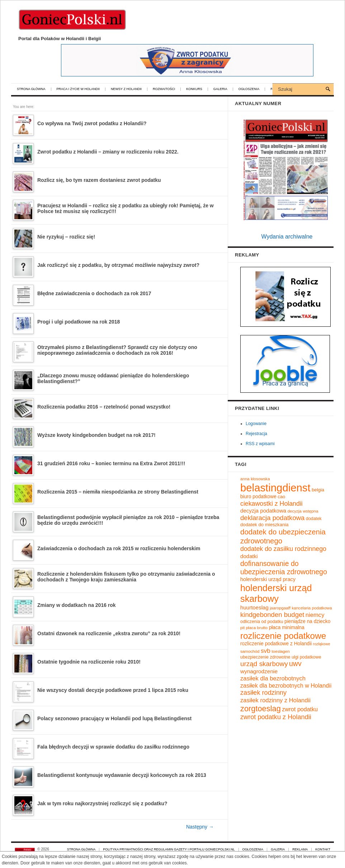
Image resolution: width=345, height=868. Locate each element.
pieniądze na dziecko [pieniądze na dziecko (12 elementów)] (307, 621)
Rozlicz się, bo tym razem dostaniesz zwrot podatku (99, 180)
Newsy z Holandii (126, 89)
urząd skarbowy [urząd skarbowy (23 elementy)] (264, 664)
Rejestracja (256, 434)
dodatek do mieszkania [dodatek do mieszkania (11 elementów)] (264, 525)
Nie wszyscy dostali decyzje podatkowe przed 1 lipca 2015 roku (113, 690)
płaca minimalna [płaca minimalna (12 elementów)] (287, 628)
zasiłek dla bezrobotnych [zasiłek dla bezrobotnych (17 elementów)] (273, 678)
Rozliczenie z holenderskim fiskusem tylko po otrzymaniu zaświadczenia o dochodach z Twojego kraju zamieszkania (126, 577)
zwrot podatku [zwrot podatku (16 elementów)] (300, 709)
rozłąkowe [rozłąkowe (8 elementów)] (322, 644)
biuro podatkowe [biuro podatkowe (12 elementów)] (258, 497)
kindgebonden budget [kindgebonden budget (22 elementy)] (272, 615)
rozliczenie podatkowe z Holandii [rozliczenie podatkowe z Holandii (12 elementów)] (276, 644)
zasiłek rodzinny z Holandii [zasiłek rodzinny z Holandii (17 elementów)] (275, 700)
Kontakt (323, 850)
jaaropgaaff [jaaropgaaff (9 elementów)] (280, 608)
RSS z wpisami (260, 444)
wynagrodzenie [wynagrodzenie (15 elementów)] (259, 671)
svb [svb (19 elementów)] (266, 651)
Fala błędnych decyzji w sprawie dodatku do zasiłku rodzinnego (113, 747)
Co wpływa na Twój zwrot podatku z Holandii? (92, 123)
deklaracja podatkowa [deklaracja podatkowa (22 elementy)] (272, 518)
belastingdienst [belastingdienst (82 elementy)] (275, 488)
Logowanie (256, 424)
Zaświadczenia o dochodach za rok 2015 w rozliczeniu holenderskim (119, 548)
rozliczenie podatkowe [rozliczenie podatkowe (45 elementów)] (283, 636)
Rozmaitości (164, 89)
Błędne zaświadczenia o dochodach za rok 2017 (94, 293)
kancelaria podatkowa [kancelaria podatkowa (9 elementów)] (312, 608)
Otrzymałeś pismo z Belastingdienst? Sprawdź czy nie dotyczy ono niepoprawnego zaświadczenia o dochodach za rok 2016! (117, 350)
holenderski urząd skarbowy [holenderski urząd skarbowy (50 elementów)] (276, 593)
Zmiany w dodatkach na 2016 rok (77, 605)
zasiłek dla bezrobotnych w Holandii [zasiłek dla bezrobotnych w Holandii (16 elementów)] (286, 685)
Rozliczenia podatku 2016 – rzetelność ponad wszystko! (104, 407)
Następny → (200, 827)
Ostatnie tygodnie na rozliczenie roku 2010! (89, 662)
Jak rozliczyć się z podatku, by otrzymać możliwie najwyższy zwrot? (118, 265)
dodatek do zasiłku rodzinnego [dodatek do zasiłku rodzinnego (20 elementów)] (283, 549)
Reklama (300, 850)
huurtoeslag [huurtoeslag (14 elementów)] (254, 607)
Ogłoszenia (249, 89)
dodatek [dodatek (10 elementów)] (314, 519)
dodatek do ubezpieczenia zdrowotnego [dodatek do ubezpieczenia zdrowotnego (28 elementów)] (283, 536)
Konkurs (194, 89)
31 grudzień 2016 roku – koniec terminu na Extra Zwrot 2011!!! (111, 463)
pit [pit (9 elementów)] (242, 628)
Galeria (220, 89)
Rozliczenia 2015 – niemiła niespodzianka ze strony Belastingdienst (118, 492)
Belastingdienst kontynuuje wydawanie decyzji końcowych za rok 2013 (122, 775)
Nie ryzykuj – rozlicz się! (66, 237)
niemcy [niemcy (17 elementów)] (315, 615)
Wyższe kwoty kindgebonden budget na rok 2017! (96, 435)
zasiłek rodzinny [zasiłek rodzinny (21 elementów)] (263, 693)
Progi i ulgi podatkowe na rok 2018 (79, 322)
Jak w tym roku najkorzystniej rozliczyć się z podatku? (102, 803)
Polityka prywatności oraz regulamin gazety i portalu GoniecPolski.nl (169, 850)
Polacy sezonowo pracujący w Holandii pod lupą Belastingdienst (114, 718)
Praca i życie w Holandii (78, 89)
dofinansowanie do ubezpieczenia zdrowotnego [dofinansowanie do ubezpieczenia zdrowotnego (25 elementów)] (284, 568)
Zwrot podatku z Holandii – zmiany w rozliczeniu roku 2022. (108, 152)
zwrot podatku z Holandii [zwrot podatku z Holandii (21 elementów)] (276, 717)
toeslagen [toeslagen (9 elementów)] (280, 651)
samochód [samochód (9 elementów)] (250, 651)
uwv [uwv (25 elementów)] (295, 664)
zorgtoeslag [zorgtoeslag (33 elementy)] (261, 709)
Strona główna (31, 89)
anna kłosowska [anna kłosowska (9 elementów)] (255, 479)
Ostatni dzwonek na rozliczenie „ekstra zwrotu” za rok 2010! (109, 633)
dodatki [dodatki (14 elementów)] (249, 556)
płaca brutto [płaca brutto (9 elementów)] (257, 628)
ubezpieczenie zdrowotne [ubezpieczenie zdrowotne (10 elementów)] (265, 657)
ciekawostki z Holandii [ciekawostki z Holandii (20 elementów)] (271, 504)
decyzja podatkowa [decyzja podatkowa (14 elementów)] (263, 511)
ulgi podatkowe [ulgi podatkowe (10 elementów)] (306, 657)
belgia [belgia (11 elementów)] (318, 490)
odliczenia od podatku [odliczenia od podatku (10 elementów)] (262, 622)
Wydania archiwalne (287, 237)
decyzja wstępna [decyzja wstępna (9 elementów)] (303, 511)
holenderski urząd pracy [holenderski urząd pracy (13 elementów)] (268, 579)
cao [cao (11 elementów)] (281, 497)
